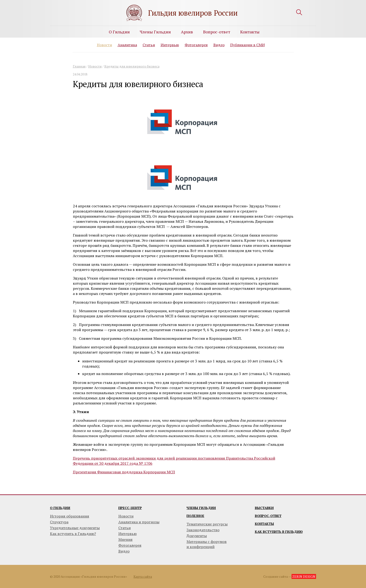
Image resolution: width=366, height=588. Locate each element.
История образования (70, 516)
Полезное (195, 516)
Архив (187, 32)
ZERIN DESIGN (304, 576)
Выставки (264, 508)
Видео (219, 45)
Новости (104, 45)
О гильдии (60, 508)
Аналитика (127, 45)
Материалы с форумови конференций (207, 544)
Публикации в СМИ (247, 45)
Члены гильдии (201, 508)
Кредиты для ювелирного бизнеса (132, 66)
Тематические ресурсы (207, 524)
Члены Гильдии (155, 32)
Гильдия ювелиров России (193, 13)
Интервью (170, 45)
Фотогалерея (196, 45)
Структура (59, 522)
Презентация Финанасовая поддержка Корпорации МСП (124, 472)
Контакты (250, 32)
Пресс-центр (130, 508)
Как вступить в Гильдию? (73, 534)
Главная (79, 66)
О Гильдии (119, 32)
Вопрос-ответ (217, 32)
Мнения (125, 539)
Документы (197, 536)
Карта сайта (143, 576)
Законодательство (203, 530)
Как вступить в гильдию (279, 532)
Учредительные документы (75, 528)
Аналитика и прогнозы (139, 522)
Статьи (149, 45)
